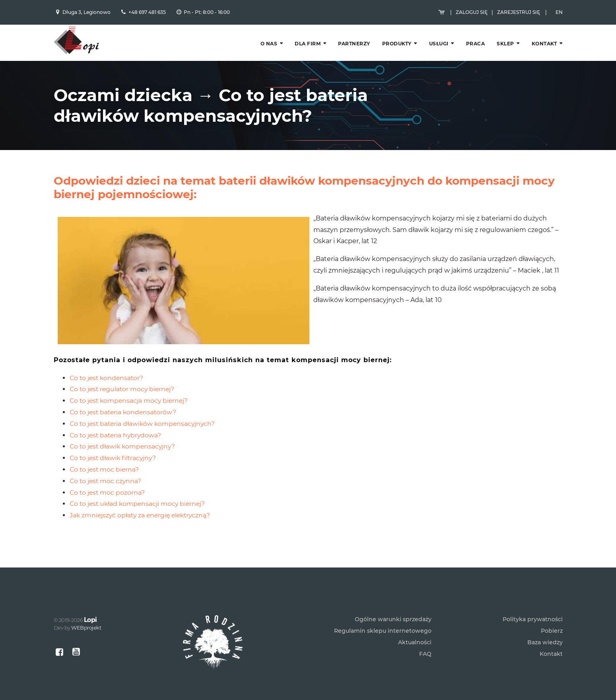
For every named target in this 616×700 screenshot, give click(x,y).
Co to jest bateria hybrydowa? (117, 418)
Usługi (439, 49)
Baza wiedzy (545, 634)
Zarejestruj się (519, 15)
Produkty (397, 49)
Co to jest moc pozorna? (108, 476)
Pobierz (552, 622)
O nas (269, 49)
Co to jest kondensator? (108, 361)
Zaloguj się (472, 15)
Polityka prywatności (533, 610)
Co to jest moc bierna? (105, 453)
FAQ (425, 645)
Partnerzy (354, 49)
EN (559, 15)
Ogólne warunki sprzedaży (393, 610)
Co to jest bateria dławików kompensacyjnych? (144, 407)
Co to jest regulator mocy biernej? (124, 373)
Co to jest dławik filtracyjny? (114, 442)
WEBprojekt (86, 619)
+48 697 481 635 (147, 15)
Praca (476, 49)
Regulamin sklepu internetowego (383, 622)
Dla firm (308, 49)
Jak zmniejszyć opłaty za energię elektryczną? (142, 498)
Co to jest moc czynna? (106, 464)
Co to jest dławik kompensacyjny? (124, 430)
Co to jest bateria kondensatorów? (125, 395)
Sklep (505, 49)
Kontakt (544, 49)
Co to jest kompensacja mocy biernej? (130, 384)
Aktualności (415, 634)
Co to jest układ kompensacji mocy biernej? (139, 487)
